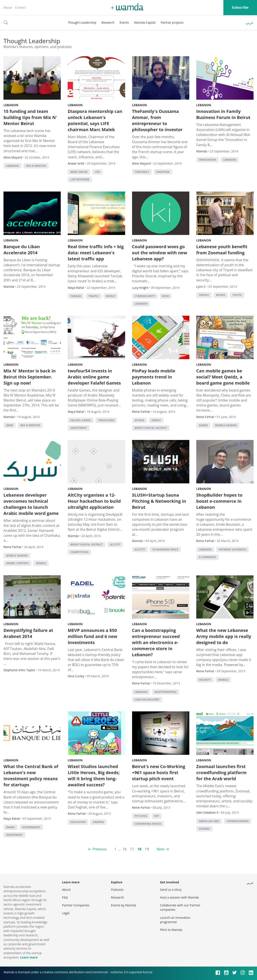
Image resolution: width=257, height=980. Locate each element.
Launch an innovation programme (175, 920)
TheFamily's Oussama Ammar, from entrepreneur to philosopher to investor (157, 120)
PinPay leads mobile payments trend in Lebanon (154, 377)
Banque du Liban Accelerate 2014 (22, 250)
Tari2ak (76, 296)
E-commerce (207, 557)
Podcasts (117, 890)
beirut (111, 296)
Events (124, 22)
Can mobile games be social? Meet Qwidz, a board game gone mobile (223, 377)
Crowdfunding (237, 821)
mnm (10, 425)
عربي (250, 23)
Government (31, 827)
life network (80, 179)
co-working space (165, 549)
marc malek (79, 172)
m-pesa (139, 420)
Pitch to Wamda (171, 930)
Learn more (29, 957)
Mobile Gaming (226, 425)
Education (78, 822)
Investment (79, 428)
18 (139, 849)
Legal (66, 913)
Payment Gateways (232, 549)
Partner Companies (76, 905)
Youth (237, 295)
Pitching (141, 816)
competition (79, 552)
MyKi (166, 296)
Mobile (41, 563)
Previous (100, 849)
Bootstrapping (166, 692)
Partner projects (172, 22)
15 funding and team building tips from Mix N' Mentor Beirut (30, 117)
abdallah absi (209, 821)
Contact (20, 7)
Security (205, 680)
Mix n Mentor (36, 166)
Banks (11, 827)
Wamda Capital (145, 22)
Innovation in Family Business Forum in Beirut (223, 114)
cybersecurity (145, 296)
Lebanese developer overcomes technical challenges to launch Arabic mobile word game (31, 504)
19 (147, 849)
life (97, 172)
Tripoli (204, 295)
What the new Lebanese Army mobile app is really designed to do (224, 636)
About (8, 7)
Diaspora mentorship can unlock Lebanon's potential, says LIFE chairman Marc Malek (95, 120)
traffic (94, 296)
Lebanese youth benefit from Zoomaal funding (222, 250)
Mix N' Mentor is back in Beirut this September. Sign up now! (30, 377)
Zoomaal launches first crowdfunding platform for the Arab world (221, 773)
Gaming (98, 822)
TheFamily (142, 172)
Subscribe (240, 7)
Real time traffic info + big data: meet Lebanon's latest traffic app (96, 253)
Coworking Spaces (148, 824)
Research (108, 22)
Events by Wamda (124, 905)
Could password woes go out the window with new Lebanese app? (160, 253)
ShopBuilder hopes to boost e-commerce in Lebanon (219, 501)
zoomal (205, 829)
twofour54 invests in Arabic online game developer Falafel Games (94, 377)
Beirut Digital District (151, 428)
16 (124, 849)
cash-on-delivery (147, 700)
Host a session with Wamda (179, 897)
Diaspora (163, 172)
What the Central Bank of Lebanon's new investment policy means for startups (31, 776)
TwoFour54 (106, 420)
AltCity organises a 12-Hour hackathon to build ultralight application (94, 501)
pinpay (156, 420)
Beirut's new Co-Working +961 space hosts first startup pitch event (159, 773)
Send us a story (171, 890)
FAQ (65, 897)
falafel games (81, 420)
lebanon (12, 166)
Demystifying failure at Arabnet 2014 (28, 633)
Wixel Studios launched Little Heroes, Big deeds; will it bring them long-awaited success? (94, 776)
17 (132, 849)
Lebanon (11, 105)
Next (161, 849)
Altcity (115, 545)
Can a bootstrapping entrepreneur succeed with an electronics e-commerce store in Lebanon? (156, 642)
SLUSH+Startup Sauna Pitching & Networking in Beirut (159, 501)
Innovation (207, 160)
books (221, 295)
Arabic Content (17, 563)
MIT (157, 816)
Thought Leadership (82, 22)
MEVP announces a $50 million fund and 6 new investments (92, 636)
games (203, 425)
